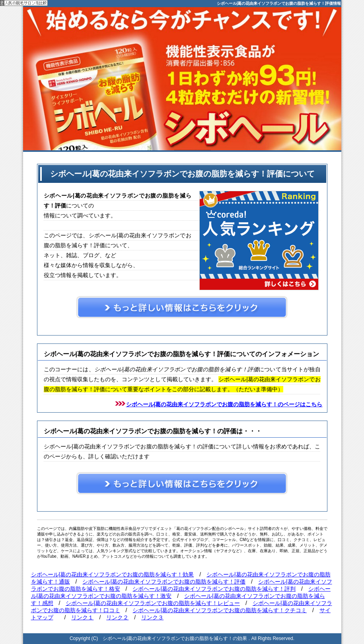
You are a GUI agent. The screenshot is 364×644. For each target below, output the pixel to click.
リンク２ (117, 617)
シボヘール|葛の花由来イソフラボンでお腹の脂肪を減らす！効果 (113, 574)
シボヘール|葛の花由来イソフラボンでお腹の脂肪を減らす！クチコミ (220, 610)
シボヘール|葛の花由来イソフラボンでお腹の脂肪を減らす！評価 (164, 582)
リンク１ (82, 617)
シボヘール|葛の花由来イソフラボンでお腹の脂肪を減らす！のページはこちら (224, 404)
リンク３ (152, 617)
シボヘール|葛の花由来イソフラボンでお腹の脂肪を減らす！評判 (214, 589)
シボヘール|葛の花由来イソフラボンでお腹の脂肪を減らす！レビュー (153, 603)
